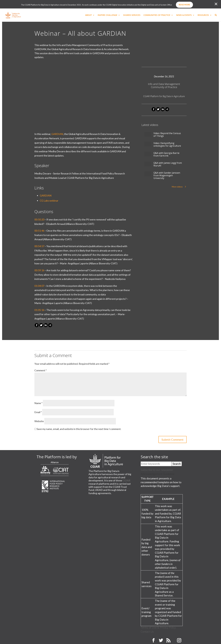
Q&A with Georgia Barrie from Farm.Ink (166, 154)
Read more (184, 5)
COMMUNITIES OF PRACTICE (157, 15)
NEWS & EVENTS (184, 15)
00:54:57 (39, 246)
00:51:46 (39, 231)
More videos (177, 187)
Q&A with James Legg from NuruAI (168, 164)
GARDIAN (57, 134)
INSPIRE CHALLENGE (107, 15)
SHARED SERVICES (132, 15)
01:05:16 (39, 310)
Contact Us (147, 632)
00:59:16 (39, 270)
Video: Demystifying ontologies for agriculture (167, 145)
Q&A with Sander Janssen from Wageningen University (167, 176)
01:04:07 (39, 286)
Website (39, 421)
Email (38, 412)
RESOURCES (203, 15)
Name (38, 403)
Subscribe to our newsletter (157, 470)
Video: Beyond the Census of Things (167, 135)
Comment (41, 370)
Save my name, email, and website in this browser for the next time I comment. (79, 429)
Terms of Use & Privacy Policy (158, 627)
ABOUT (88, 15)
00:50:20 (39, 219)
